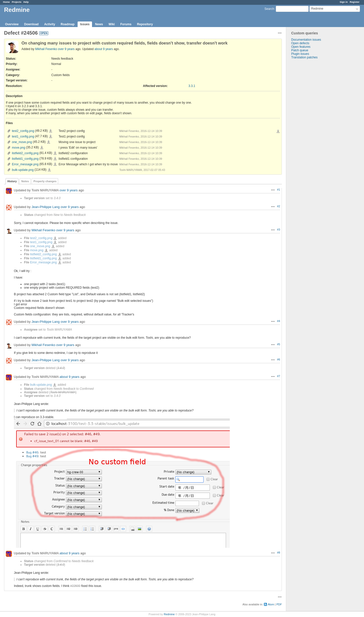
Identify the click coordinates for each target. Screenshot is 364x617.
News (99, 24)
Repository (145, 24)
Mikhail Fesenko (46, 49)
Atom (271, 604)
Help (26, 2)
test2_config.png (23, 131)
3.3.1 (192, 86)
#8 (279, 553)
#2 (279, 206)
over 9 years (66, 49)
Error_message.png (25, 164)
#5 (279, 344)
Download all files (278, 131)
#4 (279, 321)
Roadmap (68, 24)
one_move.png (22, 142)
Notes (25, 181)
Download (31, 24)
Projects (17, 2)
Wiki (112, 24)
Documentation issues (306, 40)
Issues (85, 24)
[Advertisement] (311, 139)
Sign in (344, 2)
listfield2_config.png (25, 153)
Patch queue (300, 50)
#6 (279, 359)
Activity (50, 24)
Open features (301, 47)
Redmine (169, 614)
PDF (279, 604)
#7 (279, 376)
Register (355, 2)
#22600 (75, 586)
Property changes (45, 181)
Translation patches (304, 57)
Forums (126, 24)
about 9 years (104, 49)
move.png (19, 148)
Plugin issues (300, 54)
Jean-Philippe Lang (46, 207)
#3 (279, 230)
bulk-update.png (23, 170)
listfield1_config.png (25, 159)
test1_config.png (23, 136)
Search (269, 9)
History (12, 181)
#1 (279, 190)
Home (6, 2)
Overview (12, 24)
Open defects (300, 43)
